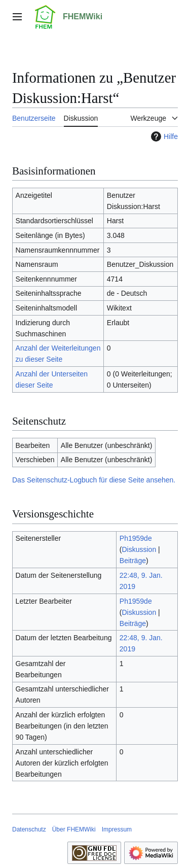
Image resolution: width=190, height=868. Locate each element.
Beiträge (133, 561)
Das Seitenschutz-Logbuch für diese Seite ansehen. (94, 480)
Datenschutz (29, 829)
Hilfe (163, 136)
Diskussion (139, 549)
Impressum (117, 829)
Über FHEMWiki (74, 829)
